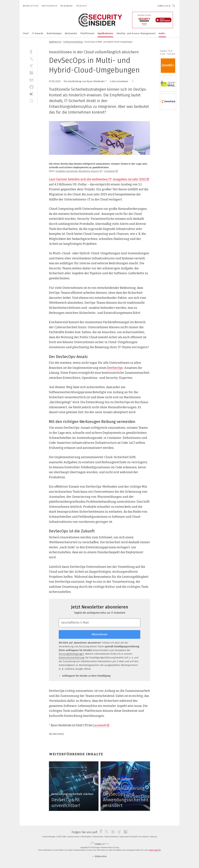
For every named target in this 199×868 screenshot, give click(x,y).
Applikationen (105, 33)
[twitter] (31, 59)
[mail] (31, 80)
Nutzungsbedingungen (71, 654)
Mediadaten (87, 837)
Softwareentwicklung (73, 42)
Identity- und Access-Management (136, 33)
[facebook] (31, 52)
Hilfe (65, 837)
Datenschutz (99, 837)
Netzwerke (71, 33)
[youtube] (112, 832)
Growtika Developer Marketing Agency (79, 171)
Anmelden (164, 6)
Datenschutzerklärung (71, 658)
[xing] (31, 66)
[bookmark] (133, 81)
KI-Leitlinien (144, 837)
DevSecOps (115, 368)
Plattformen (87, 33)
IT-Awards (38, 33)
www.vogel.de (155, 850)
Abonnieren (99, 634)
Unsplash (111, 171)
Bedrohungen (54, 33)
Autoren (154, 837)
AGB (59, 837)
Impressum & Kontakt (129, 837)
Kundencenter (74, 837)
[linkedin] (31, 73)
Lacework (101, 725)
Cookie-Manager (49, 837)
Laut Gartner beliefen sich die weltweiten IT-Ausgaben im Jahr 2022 (99, 179)
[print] (31, 87)
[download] (31, 94)
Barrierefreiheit (112, 837)
